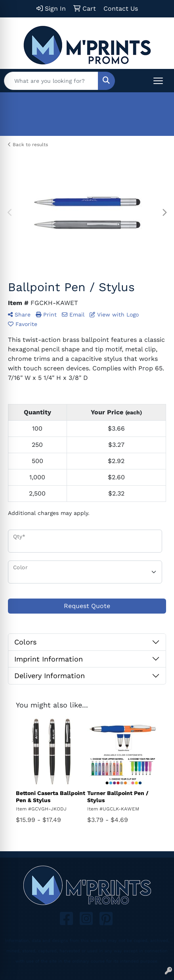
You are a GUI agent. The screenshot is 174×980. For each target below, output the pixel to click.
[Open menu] (158, 81)
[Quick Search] (51, 81)
